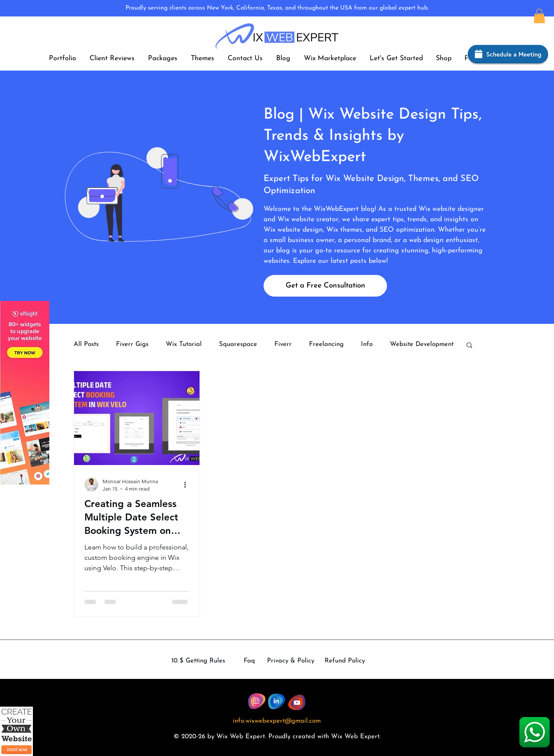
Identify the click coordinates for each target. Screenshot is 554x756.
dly (286, 737)
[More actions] (188, 485)
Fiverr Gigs (132, 344)
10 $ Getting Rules (198, 661)
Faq (249, 661)
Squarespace (238, 344)
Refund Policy (345, 661)
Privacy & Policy (291, 661)
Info (367, 344)
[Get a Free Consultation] (325, 286)
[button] (539, 16)
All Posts (86, 344)
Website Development (422, 344)
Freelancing (326, 344)
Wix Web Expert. (356, 737)
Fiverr (283, 344)
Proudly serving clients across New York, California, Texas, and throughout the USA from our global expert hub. (277, 8)
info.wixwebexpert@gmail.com (277, 721)
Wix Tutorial (184, 344)
